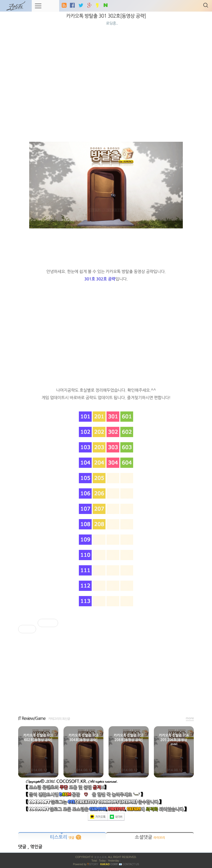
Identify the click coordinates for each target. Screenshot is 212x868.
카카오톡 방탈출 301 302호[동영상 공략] (106, 16)
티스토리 (62, 837)
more (190, 718)
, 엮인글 (35, 847)
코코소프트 (100, 857)
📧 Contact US (129, 864)
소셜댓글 (150, 837)
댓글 (23, 847)
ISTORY (93, 864)
